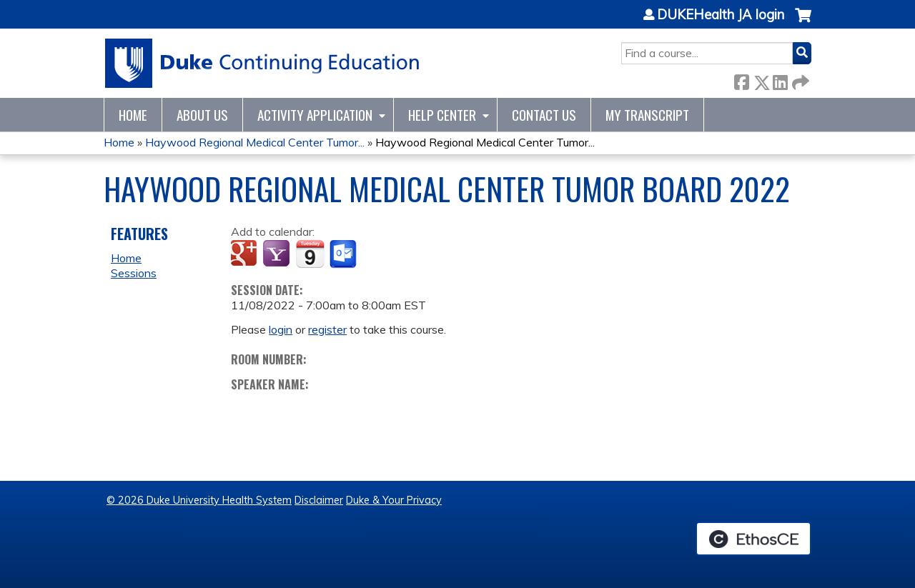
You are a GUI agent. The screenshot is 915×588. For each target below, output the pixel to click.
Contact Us (544, 115)
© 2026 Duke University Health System (199, 500)
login (281, 329)
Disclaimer (319, 500)
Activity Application (315, 115)
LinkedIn (780, 80)
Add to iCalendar (310, 254)
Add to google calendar (246, 254)
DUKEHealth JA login (721, 15)
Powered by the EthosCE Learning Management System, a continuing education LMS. (753, 539)
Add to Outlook (344, 254)
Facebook (741, 80)
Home (133, 115)
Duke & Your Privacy (394, 500)
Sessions (134, 273)
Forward (799, 80)
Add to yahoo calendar (278, 254)
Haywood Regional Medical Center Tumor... (255, 142)
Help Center (442, 115)
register (327, 329)
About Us (202, 115)
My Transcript (647, 115)
